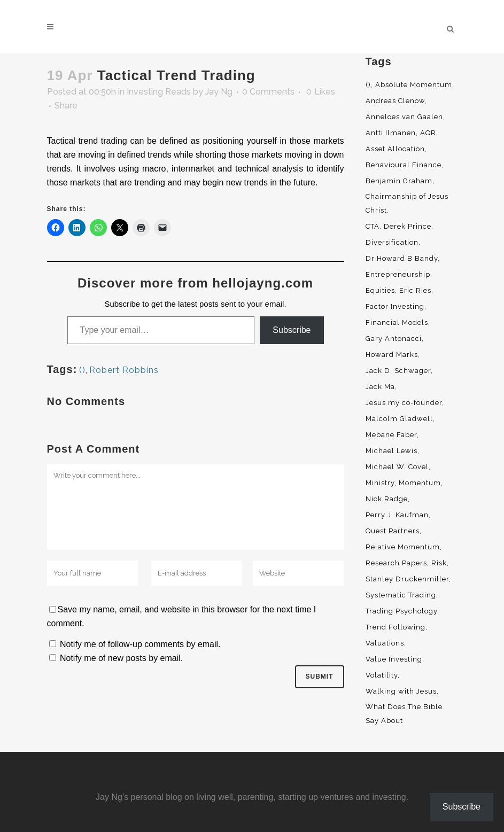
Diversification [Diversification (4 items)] (392, 242)
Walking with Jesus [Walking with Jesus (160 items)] (401, 691)
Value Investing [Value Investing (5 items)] (394, 659)
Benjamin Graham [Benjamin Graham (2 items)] (399, 181)
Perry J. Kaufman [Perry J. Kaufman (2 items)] (397, 515)
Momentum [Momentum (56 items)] (420, 483)
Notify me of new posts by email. (121, 658)
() (82, 370)
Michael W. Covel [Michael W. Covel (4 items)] (397, 467)
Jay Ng (219, 92)
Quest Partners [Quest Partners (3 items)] (393, 531)
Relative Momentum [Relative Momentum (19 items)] (403, 547)
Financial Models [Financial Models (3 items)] (397, 322)
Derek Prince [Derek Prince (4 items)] (408, 226)
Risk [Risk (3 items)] (439, 563)
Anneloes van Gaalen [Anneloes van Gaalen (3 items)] (404, 117)
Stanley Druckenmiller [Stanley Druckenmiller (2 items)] (407, 579)
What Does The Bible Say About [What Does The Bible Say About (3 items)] (404, 714)
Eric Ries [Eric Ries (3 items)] (415, 290)
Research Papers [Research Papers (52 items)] (396, 563)
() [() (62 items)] (368, 85)
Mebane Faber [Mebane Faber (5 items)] (391, 435)
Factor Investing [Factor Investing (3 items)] (395, 306)
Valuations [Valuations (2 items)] (385, 643)
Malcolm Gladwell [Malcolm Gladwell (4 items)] (399, 419)
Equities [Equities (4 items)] (380, 290)
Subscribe (292, 330)
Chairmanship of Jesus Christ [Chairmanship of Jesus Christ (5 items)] (407, 203)
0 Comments (268, 92)
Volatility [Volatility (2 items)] (382, 675)
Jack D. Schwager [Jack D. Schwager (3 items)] (398, 371)
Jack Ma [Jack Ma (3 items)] (380, 387)
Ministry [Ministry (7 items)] (380, 483)
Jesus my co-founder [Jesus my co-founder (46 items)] (404, 403)
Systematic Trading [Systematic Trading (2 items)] (401, 595)
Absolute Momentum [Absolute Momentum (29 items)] (414, 85)
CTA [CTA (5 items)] (373, 226)
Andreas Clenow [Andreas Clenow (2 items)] (395, 101)
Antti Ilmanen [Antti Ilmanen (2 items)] (391, 133)
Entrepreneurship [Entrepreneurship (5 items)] (398, 274)
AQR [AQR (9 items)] (428, 133)
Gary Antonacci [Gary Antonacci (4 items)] (394, 339)
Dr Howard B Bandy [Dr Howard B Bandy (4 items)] (402, 258)
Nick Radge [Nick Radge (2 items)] (387, 499)
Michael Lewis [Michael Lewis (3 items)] (391, 451)
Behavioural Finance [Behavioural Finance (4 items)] (404, 165)
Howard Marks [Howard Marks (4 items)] (392, 355)
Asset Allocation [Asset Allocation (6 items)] (395, 149)
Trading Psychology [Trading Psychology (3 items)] (401, 611)
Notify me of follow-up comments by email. (140, 644)
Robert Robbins (124, 370)
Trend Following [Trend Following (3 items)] (396, 627)
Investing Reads (159, 92)
